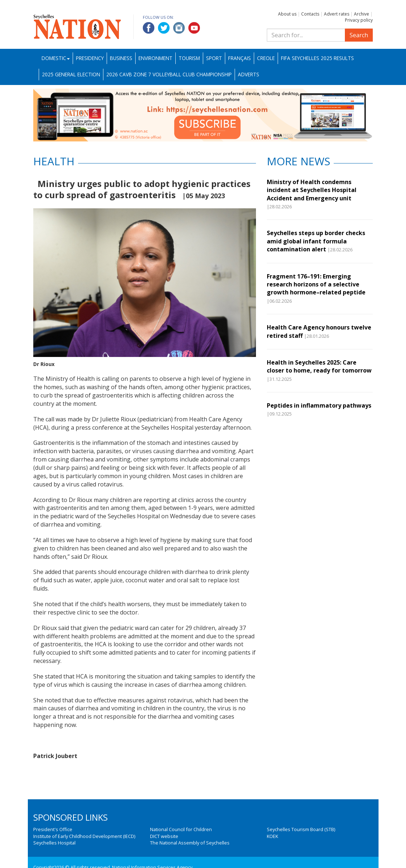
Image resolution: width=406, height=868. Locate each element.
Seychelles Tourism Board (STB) (301, 829)
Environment (155, 58)
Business (121, 58)
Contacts (310, 14)
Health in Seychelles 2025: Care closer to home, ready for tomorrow (319, 366)
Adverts (249, 74)
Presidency (90, 58)
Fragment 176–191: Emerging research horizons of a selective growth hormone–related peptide (316, 284)
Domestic (56, 58)
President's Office (53, 829)
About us (287, 14)
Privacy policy (359, 20)
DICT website (164, 836)
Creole (266, 58)
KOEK (272, 836)
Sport (214, 58)
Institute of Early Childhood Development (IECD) (84, 836)
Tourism (189, 58)
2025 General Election (71, 74)
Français (240, 58)
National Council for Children (181, 829)
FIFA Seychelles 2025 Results (317, 58)
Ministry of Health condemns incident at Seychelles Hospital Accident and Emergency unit (312, 190)
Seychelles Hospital (54, 843)
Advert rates (337, 14)
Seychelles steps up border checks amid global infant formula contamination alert (316, 241)
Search (359, 35)
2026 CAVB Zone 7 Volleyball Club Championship (169, 74)
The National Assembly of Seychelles (190, 843)
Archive (362, 14)
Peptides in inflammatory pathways (319, 405)
